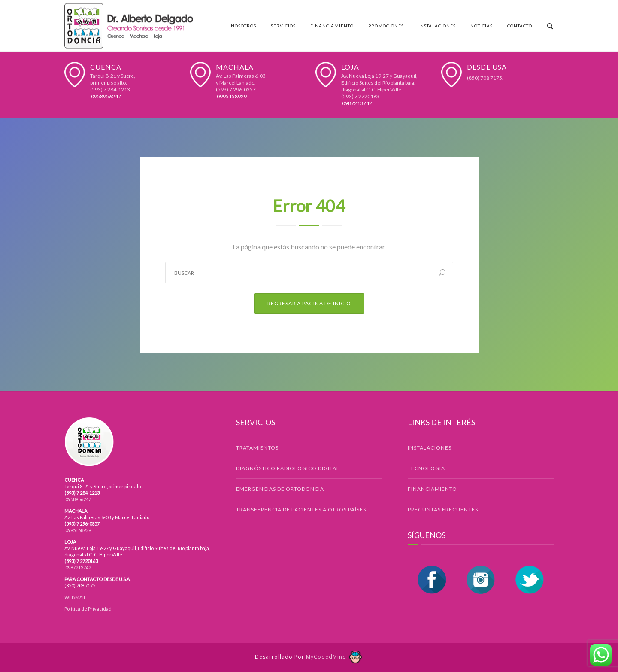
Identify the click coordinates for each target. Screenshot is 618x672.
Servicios (283, 26)
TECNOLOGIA (426, 468)
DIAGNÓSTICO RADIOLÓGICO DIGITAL (288, 468)
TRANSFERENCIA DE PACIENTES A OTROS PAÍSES (301, 509)
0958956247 (106, 96)
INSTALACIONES (430, 448)
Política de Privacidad (88, 609)
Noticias (482, 26)
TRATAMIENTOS (257, 448)
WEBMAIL (75, 597)
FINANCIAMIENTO (432, 489)
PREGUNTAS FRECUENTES (443, 509)
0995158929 (231, 96)
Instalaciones (437, 26)
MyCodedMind (334, 657)
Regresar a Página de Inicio (309, 303)
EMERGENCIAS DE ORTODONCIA (280, 489)
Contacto (520, 26)
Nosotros (244, 26)
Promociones (386, 26)
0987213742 (357, 103)
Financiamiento (332, 26)
